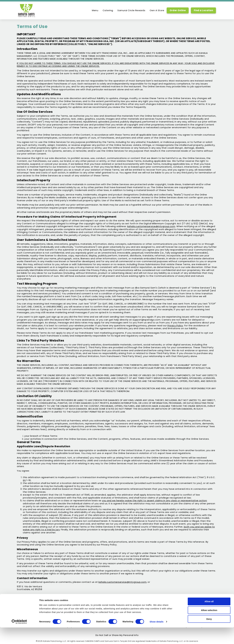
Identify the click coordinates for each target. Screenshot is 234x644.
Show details (157, 638)
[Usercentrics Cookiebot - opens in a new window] (19, 638)
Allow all (209, 618)
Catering (108, 10)
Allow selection (209, 627)
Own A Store (157, 10)
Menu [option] (95, 10)
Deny (209, 635)
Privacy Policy (175, 325)
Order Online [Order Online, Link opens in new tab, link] (178, 10)
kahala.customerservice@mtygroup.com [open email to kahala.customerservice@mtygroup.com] (123, 582)
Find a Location (203, 10)
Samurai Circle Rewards (131, 10)
